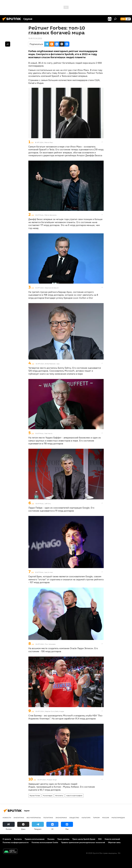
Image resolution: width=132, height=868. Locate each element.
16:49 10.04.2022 (35, 38)
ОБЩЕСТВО (74, 818)
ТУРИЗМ (96, 818)
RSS (100, 839)
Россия (106, 818)
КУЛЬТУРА (86, 818)
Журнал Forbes (35, 796)
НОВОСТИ (7, 818)
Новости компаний (112, 839)
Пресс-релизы (63, 839)
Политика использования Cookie (45, 842)
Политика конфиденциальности (16, 842)
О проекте (7, 839)
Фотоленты (59, 796)
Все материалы (34, 818)
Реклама (51, 839)
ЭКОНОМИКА (61, 818)
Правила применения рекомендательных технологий (83, 842)
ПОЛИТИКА (48, 818)
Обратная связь (114, 842)
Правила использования (35, 839)
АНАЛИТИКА (19, 818)
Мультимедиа (48, 796)
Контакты (18, 839)
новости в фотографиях (74, 796)
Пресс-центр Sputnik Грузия (84, 839)
